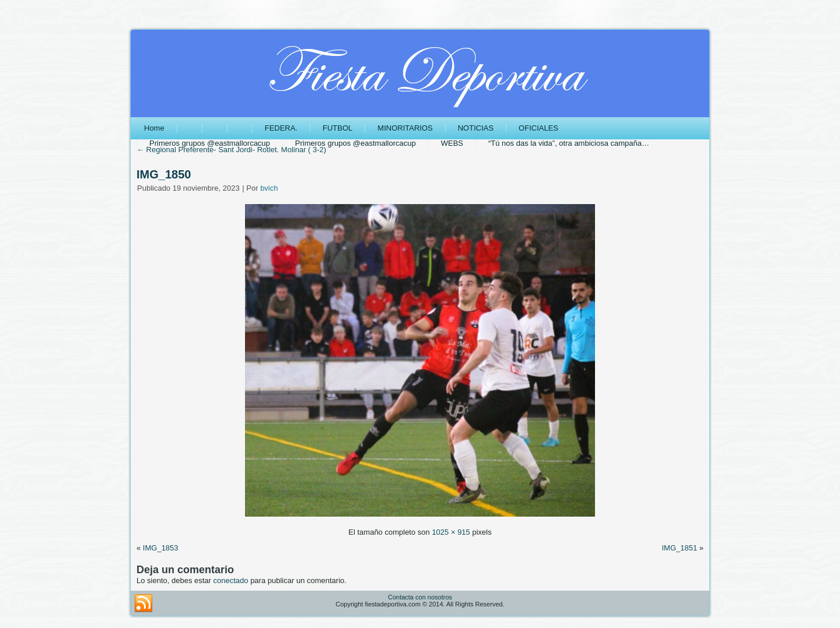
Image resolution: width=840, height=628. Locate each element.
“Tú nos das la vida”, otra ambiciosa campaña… (569, 143)
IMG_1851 (679, 548)
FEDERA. (281, 128)
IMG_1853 (161, 548)
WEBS (452, 143)
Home (154, 128)
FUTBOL (337, 128)
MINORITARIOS (405, 128)
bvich (269, 188)
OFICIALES (538, 128)
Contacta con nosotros (420, 597)
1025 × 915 (451, 532)
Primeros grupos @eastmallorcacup (210, 143)
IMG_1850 (164, 174)
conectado (231, 580)
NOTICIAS (476, 128)
